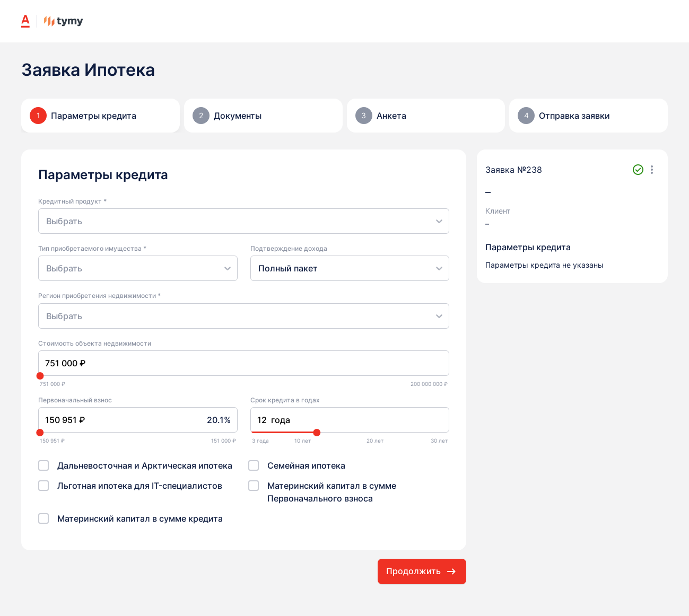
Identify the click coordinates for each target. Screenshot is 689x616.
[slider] (40, 376)
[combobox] (47, 221)
